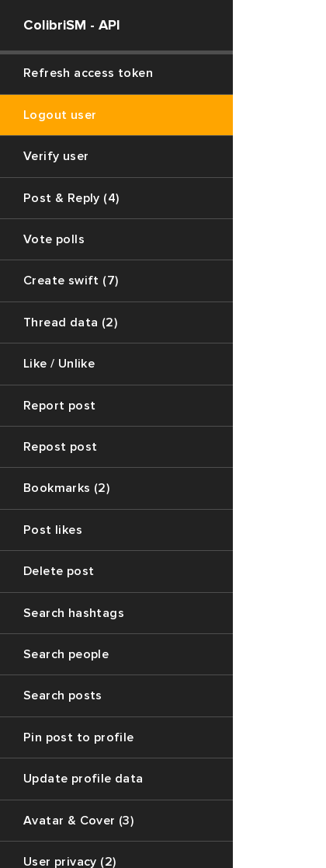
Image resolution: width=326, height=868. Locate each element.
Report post (59, 406)
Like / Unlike (59, 364)
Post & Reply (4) (71, 198)
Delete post (59, 571)
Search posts (63, 695)
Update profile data (83, 779)
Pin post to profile (79, 737)
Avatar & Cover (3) (78, 821)
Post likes (53, 530)
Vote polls (54, 239)
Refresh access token (88, 73)
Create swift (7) (71, 281)
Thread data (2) (70, 322)
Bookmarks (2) (66, 488)
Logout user (60, 115)
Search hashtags (74, 613)
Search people (66, 654)
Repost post (60, 447)
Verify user (56, 156)
